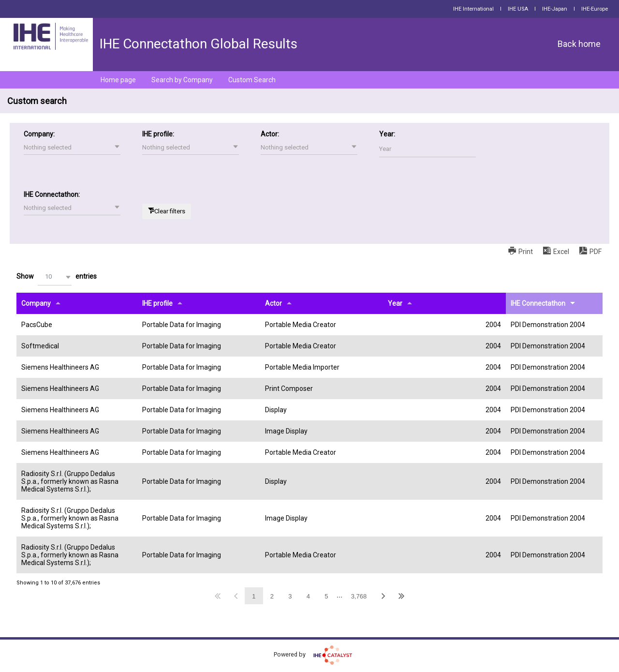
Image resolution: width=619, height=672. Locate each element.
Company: (39, 134)
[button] (72, 148)
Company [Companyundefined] (36, 303)
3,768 (359, 596)
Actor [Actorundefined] (273, 303)
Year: (387, 134)
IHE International (473, 9)
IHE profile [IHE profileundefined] (157, 303)
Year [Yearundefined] (395, 303)
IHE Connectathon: (52, 194)
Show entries (57, 277)
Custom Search (252, 80)
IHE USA (518, 9)
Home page (118, 80)
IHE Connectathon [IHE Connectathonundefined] (538, 303)
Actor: (270, 134)
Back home (579, 44)
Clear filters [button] (170, 211)
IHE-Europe (595, 9)
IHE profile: (158, 134)
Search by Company (182, 80)
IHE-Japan (555, 9)
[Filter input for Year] (427, 149)
